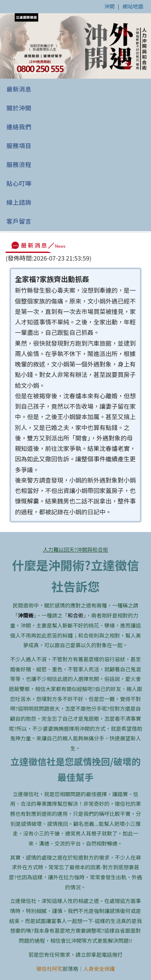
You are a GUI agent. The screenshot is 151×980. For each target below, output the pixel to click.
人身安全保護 (99, 969)
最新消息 (19, 89)
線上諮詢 (19, 202)
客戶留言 (19, 221)
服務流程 (19, 164)
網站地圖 (133, 6)
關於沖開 (19, 108)
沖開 (110, 6)
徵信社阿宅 (49, 969)
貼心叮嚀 (19, 183)
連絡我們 (19, 127)
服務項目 (19, 146)
